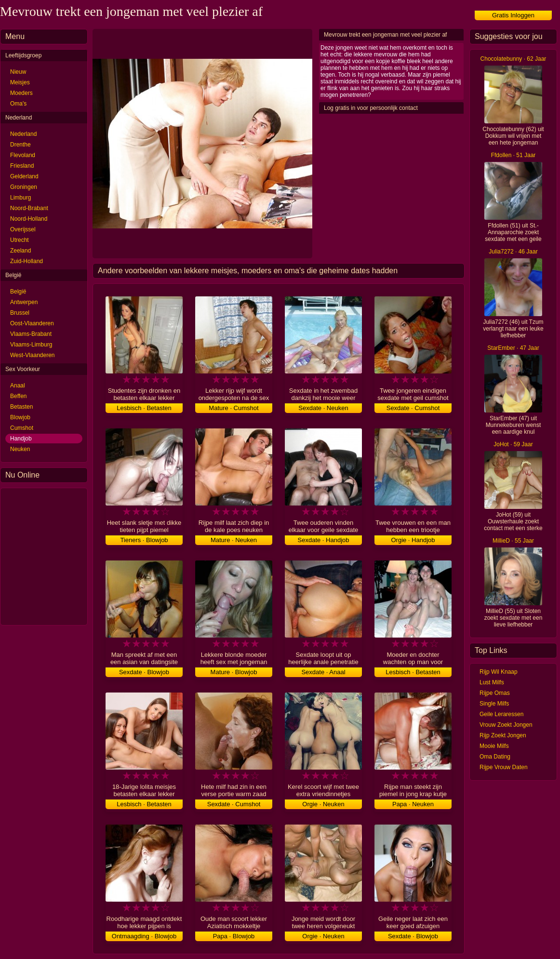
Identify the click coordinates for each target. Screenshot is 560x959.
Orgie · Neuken (323, 804)
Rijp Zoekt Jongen (503, 735)
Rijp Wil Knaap (499, 672)
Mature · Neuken (234, 540)
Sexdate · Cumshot (413, 408)
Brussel (20, 313)
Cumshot (22, 428)
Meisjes (20, 82)
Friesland (22, 166)
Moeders (21, 93)
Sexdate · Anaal (323, 672)
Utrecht (20, 240)
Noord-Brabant (29, 208)
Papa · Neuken (413, 804)
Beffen (18, 396)
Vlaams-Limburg (31, 345)
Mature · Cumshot (233, 408)
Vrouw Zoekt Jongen (506, 725)
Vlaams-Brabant (31, 334)
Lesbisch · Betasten (144, 408)
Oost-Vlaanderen (32, 323)
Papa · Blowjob (234, 936)
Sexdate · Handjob (324, 540)
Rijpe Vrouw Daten (504, 767)
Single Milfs (494, 704)
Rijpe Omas (495, 693)
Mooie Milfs (494, 746)
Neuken (20, 449)
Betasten (21, 407)
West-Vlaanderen (33, 355)
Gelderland (24, 176)
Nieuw (18, 72)
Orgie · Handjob (413, 540)
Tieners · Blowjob (144, 540)
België (18, 292)
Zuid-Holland (27, 261)
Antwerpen (24, 302)
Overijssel (23, 229)
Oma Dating (495, 757)
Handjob (21, 439)
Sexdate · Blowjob (144, 672)
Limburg (20, 198)
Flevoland (23, 155)
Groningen (24, 187)
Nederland (23, 134)
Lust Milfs (492, 682)
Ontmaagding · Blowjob (144, 936)
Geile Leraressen (501, 714)
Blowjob (20, 417)
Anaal (18, 386)
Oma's (18, 104)
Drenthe (20, 145)
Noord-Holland (29, 219)
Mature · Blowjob (234, 672)
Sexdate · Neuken (323, 408)
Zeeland (20, 251)
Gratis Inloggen (513, 15)
